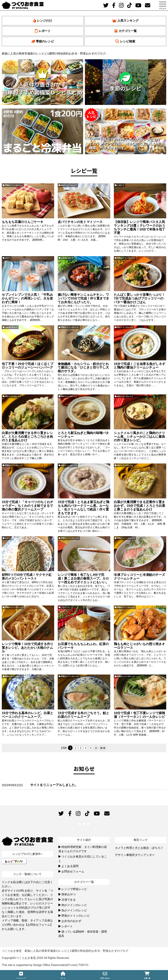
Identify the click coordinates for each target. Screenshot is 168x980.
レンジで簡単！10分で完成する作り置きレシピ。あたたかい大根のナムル (28, 648)
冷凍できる (69, 900)
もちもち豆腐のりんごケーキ (23, 222)
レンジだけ (43, 21)
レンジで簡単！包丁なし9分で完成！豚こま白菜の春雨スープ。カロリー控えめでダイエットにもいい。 (83, 578)
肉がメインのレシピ (69, 185)
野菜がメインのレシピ (14, 185)
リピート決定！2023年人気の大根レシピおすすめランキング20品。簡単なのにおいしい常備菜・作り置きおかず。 (125, 144)
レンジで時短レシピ (74, 889)
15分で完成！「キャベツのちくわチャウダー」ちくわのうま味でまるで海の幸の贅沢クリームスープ (28, 506)
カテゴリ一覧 (125, 31)
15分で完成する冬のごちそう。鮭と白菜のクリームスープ (83, 715)
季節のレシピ (43, 41)
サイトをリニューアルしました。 (54, 785)
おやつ (8, 258)
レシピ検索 (125, 41)
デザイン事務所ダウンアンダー (135, 855)
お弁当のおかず (67, 258)
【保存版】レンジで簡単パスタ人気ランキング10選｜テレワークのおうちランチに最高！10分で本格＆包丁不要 (140, 227)
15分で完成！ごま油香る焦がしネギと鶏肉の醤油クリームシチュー (140, 366)
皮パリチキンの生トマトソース (80, 222)
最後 (103, 748)
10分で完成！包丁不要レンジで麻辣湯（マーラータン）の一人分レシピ (140, 715)
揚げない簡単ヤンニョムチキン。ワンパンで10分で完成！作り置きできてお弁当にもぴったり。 (83, 298)
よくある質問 (70, 866)
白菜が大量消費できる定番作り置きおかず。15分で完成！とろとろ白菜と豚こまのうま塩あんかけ (140, 506)
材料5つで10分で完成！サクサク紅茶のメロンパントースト (27, 577)
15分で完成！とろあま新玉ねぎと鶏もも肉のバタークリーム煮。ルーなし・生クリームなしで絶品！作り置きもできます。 (83, 507)
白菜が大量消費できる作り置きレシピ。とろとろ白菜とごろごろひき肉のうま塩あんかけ (27, 437)
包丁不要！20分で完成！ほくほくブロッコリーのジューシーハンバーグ (28, 366)
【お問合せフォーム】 (39, 925)
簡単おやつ (69, 894)
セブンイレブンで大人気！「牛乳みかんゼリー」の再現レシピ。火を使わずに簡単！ (27, 298)
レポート (43, 31)
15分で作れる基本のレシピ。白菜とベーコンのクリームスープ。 (28, 715)
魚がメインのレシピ (74, 910)
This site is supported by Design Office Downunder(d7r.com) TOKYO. (45, 965)
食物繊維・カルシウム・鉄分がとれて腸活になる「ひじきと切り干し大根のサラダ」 (83, 368)
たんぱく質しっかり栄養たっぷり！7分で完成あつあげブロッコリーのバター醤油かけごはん (139, 298)
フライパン (66, 607)
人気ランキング (125, 21)
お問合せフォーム (73, 871)
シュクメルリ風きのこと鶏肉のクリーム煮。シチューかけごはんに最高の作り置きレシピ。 (139, 437)
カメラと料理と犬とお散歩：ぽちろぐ (139, 848)
